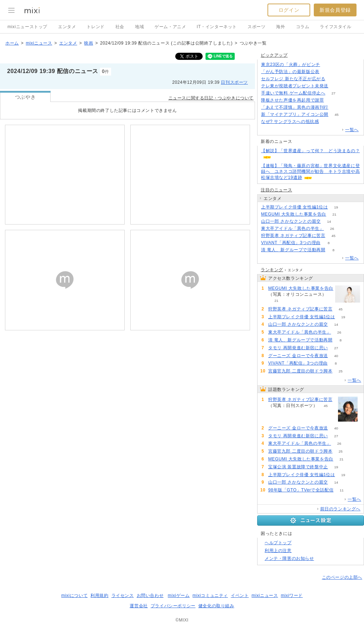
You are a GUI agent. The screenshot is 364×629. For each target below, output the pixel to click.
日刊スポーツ (234, 82)
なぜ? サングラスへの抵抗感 (290, 122)
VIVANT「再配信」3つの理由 (291, 243)
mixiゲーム (179, 596)
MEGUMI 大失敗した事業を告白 (294, 214)
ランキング (272, 270)
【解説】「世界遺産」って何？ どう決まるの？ (310, 151)
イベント (240, 596)
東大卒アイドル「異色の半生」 (292, 228)
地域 (139, 27)
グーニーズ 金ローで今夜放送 (298, 356)
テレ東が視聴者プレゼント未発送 (295, 86)
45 (336, 115)
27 (334, 93)
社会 (120, 27)
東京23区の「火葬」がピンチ (291, 65)
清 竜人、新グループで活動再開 (293, 250)
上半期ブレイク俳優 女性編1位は (295, 207)
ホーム (12, 43)
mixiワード (292, 596)
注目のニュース (276, 190)
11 (342, 490)
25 (341, 371)
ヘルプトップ (278, 543)
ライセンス (123, 596)
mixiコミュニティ (210, 596)
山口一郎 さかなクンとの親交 (291, 221)
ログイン (289, 10)
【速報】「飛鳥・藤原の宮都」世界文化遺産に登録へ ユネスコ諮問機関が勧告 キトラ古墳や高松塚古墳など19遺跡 (310, 172)
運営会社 (139, 606)
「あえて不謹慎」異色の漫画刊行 (295, 107)
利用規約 (99, 596)
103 (337, 107)
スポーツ (256, 27)
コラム (303, 27)
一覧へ (352, 130)
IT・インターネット (217, 27)
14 (329, 221)
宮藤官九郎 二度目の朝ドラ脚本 (300, 371)
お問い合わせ (150, 596)
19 (336, 207)
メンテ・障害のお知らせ (289, 558)
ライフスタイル (336, 27)
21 (334, 214)
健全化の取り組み (216, 606)
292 (334, 79)
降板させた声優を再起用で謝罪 (292, 100)
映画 (89, 43)
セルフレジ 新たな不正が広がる (293, 79)
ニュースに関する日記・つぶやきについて (211, 98)
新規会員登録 (335, 10)
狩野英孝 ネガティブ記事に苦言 (293, 236)
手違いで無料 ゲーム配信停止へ (293, 93)
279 (327, 122)
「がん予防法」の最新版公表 (290, 72)
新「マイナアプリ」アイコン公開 (295, 114)
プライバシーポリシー (173, 606)
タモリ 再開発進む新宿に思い (298, 348)
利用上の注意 (278, 551)
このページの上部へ (342, 577)
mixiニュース (39, 43)
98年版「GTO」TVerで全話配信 (301, 490)
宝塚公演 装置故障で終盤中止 (298, 467)
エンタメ (67, 27)
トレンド (95, 27)
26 (332, 229)
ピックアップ (274, 55)
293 (328, 65)
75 (327, 72)
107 (337, 86)
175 (332, 100)
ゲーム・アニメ (170, 27)
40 (336, 356)
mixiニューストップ (27, 27)
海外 (280, 27)
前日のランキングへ (340, 509)
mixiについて (74, 596)
